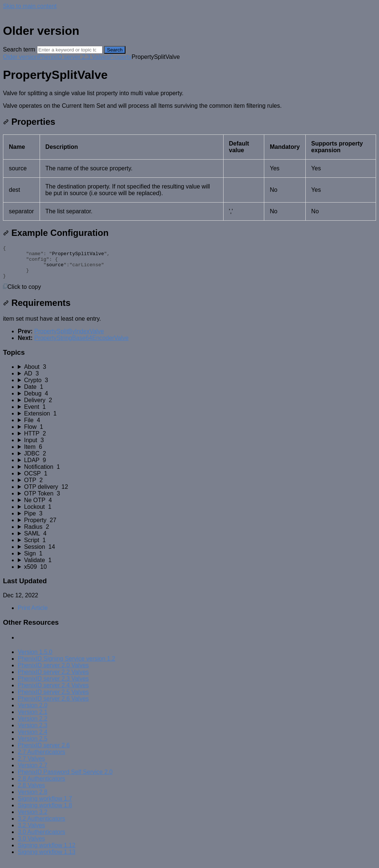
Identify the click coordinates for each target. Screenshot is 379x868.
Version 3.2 (33, 819)
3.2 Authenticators (41, 825)
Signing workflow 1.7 (45, 805)
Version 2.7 (33, 772)
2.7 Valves (31, 765)
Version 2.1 (33, 719)
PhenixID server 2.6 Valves (53, 705)
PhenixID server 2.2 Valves (53, 679)
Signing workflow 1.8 (45, 812)
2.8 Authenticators (41, 785)
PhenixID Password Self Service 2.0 (65, 779)
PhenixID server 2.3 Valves (74, 57)
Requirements (37, 309)
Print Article (33, 615)
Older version (21, 57)
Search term (19, 49)
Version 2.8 (33, 799)
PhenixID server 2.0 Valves (53, 672)
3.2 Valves (31, 832)
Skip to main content (30, 6)
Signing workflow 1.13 (47, 859)
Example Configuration (56, 233)
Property (120, 57)
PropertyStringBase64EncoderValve (81, 345)
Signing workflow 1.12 (47, 852)
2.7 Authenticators (41, 759)
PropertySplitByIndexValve (69, 338)
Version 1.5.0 (35, 659)
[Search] (70, 50)
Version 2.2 (33, 725)
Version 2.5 (33, 745)
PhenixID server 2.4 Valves (53, 692)
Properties (29, 122)
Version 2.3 (33, 732)
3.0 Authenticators (41, 839)
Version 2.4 (33, 739)
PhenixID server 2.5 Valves (53, 699)
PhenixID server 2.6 (44, 752)
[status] (189, 100)
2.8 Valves (31, 792)
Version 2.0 (33, 712)
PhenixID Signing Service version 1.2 (66, 665)
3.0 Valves (31, 845)
